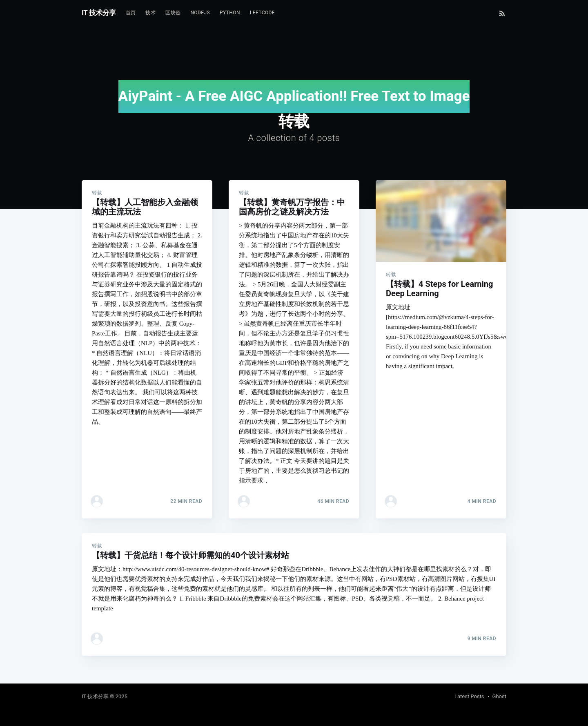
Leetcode (262, 13)
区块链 (173, 13)
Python (230, 13)
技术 (150, 13)
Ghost (499, 696)
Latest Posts (469, 696)
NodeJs (200, 13)
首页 (131, 13)
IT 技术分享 (99, 13)
